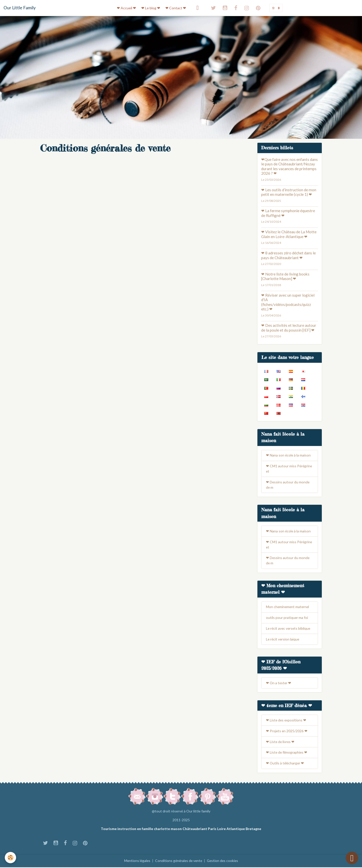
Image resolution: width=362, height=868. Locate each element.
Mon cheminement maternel (288, 608)
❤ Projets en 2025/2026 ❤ (287, 732)
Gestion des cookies (223, 862)
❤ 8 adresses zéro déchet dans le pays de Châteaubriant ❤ (288, 255)
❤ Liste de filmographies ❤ (287, 753)
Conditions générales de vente (178, 862)
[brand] (20, 8)
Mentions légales (136, 862)
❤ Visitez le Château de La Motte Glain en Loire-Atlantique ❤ (289, 234)
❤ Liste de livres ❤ (281, 743)
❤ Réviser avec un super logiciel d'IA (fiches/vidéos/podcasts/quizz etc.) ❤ (288, 302)
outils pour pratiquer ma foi (287, 619)
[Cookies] (11, 858)
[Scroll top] (352, 858)
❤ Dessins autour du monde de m (288, 485)
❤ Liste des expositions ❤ (286, 721)
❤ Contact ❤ (176, 8)
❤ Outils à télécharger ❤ (285, 764)
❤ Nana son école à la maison (289, 456)
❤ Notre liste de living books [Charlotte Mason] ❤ (285, 276)
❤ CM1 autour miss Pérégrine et (289, 469)
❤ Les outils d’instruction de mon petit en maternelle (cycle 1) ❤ (289, 192)
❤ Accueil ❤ (126, 8)
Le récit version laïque (283, 640)
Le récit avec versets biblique (289, 629)
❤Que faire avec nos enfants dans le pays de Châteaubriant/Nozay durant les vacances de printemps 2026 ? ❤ (289, 166)
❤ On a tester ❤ (279, 684)
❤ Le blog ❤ (151, 8)
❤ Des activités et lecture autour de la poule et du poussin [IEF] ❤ (289, 328)
